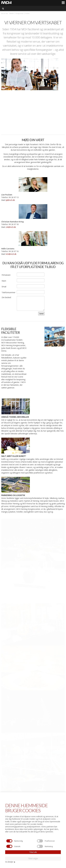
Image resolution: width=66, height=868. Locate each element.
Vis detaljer (10, 862)
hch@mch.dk (11, 254)
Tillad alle (33, 852)
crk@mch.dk (11, 227)
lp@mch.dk (10, 200)
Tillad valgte (33, 858)
